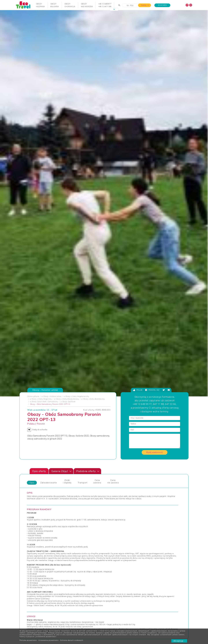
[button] (114, 9)
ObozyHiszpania (40, 5)
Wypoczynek (150, 517)
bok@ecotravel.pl (177, 601)
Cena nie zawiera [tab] (113, 194)
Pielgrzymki (34, 514)
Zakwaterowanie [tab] (49, 195)
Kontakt (66, 627)
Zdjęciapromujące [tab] (29, 377)
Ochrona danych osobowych (72, 640)
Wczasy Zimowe (113, 510)
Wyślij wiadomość (155, 165)
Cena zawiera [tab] (97, 194)
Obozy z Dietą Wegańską (42, 111)
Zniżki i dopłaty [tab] (67, 194)
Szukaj (145, 5)
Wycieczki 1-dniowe (114, 520)
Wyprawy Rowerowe (153, 510)
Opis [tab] (32, 195)
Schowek (162, 5)
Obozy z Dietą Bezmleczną (94, 111)
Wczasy (32, 524)
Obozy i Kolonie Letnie (52, 109)
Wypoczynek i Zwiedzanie (155, 507)
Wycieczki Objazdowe (154, 503)
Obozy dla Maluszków (77, 507)
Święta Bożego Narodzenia (78, 520)
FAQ (86, 627)
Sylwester (72, 517)
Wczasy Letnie (112, 507)
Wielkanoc (110, 517)
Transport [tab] (82, 195)
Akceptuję (179, 641)
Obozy (32, 503)
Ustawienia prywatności (49, 640)
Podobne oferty (88, 184)
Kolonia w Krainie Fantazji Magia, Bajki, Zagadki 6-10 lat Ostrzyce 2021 (75, 436)
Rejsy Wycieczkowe (76, 514)
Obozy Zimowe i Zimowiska (41, 510)
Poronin (41, 136)
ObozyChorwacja (70, 5)
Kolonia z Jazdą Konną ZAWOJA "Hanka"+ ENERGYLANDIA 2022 (158, 436)
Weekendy (110, 514)
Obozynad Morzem (87, 5)
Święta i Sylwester (75, 524)
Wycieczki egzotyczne (115, 524)
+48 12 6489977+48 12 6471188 (105, 5)
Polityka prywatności (28, 640)
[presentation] (178, 398)
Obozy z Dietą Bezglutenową (67, 111)
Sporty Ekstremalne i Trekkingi (42, 520)
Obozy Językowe (74, 510)
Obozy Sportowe (69, 114)
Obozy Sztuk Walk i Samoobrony (45, 114)
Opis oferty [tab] (39, 184)
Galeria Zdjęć (62, 184)
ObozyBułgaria (55, 5)
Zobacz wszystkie (167, 478)
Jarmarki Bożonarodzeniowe (79, 503)
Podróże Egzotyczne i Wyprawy (42, 517)
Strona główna (33, 109)
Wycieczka (149, 514)
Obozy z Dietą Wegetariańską (77, 109)
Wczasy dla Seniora (114, 503)
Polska (31, 136)
